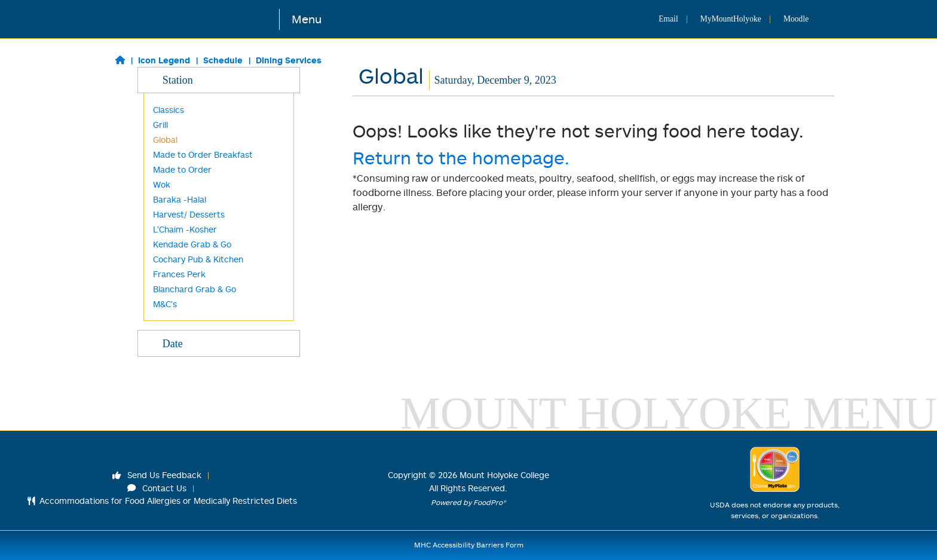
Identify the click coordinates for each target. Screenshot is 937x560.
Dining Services (289, 60)
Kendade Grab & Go (192, 244)
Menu (307, 19)
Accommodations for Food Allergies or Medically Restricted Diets (162, 501)
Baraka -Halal (180, 199)
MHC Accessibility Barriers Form (469, 545)
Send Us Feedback (157, 475)
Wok (162, 184)
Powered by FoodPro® (468, 502)
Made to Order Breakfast (203, 154)
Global (165, 140)
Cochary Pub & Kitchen (198, 259)
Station (219, 79)
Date (219, 343)
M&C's (165, 304)
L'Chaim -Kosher (185, 229)
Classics (169, 110)
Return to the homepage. (461, 157)
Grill (160, 125)
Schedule (223, 60)
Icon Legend (164, 60)
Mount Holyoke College (504, 475)
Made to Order (182, 169)
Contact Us (157, 488)
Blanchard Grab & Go (195, 289)
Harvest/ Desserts (189, 214)
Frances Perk (179, 274)
